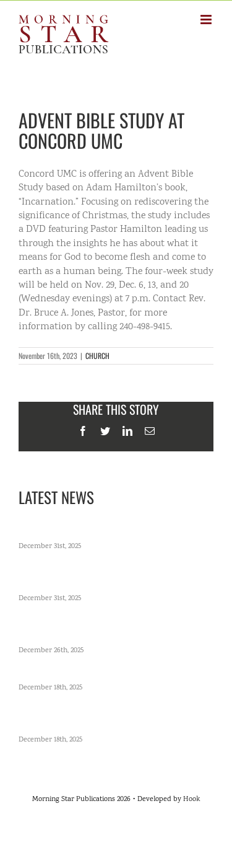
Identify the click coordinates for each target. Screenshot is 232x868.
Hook (191, 799)
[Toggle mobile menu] (207, 20)
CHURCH (97, 356)
